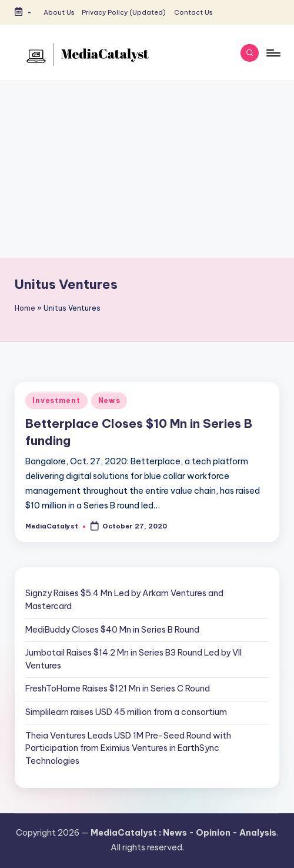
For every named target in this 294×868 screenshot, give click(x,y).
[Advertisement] (147, 169)
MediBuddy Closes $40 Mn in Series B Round (112, 630)
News (109, 400)
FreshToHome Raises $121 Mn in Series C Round (118, 689)
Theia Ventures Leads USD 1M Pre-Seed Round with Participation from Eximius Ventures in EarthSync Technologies (128, 748)
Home (25, 308)
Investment (56, 400)
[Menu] (273, 53)
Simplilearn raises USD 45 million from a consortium (126, 712)
